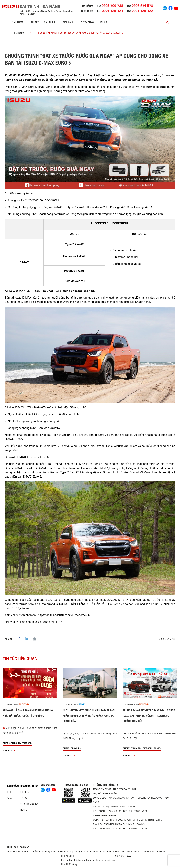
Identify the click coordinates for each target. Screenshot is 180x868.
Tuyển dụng (87, 22)
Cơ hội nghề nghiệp (29, 804)
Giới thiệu (25, 792)
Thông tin (16, 743)
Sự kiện (157, 748)
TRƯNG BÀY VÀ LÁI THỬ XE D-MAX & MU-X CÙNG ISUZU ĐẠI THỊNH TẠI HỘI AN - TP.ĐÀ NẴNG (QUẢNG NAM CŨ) (149, 716)
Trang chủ (19, 33)
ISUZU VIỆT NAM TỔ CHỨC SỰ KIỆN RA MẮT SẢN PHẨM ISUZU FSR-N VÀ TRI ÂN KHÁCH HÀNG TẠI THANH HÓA (89, 716)
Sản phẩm (13, 786)
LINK (59, 622)
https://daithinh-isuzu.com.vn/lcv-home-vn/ (64, 615)
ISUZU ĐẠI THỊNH (29, 786)
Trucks (82, 704)
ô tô (9, 792)
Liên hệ (103, 22)
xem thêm (9, 750)
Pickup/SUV (24, 704)
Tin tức (35, 22)
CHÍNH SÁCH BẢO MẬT (18, 847)
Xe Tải (10, 798)
